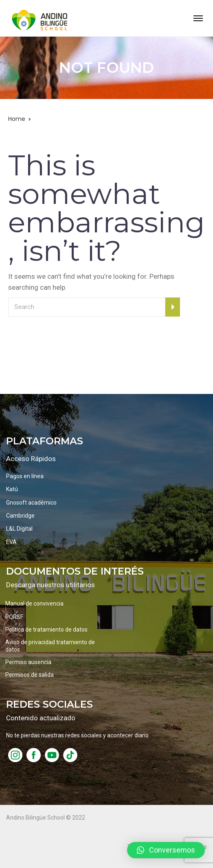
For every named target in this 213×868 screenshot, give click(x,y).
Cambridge (20, 516)
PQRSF (14, 617)
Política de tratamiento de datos (46, 630)
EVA (11, 542)
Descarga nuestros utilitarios (51, 585)
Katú (12, 489)
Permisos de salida (30, 675)
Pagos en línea (25, 476)
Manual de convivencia (34, 603)
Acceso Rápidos (31, 459)
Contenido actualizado (41, 718)
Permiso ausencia (28, 662)
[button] (166, 850)
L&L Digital (19, 529)
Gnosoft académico (31, 503)
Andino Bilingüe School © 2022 (46, 818)
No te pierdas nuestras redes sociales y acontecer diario (77, 735)
